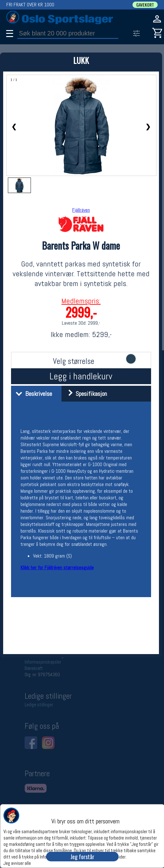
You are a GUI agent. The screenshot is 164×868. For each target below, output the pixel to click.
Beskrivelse (32, 394)
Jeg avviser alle (17, 863)
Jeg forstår (82, 857)
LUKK (81, 60)
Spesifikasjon (85, 394)
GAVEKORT (145, 5)
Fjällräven (81, 210)
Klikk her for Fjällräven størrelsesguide (57, 568)
